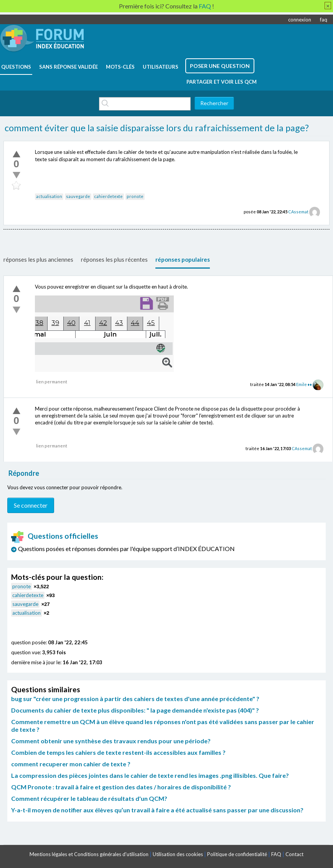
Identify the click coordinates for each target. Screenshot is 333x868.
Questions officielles (55, 536)
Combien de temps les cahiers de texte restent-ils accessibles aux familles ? (118, 752)
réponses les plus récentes (114, 259)
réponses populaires (183, 259)
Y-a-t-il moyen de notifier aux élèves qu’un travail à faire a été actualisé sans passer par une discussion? (157, 810)
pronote (135, 196)
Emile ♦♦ (304, 384)
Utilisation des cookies (178, 854)
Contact (294, 854)
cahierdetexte (108, 196)
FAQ (276, 854)
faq (324, 20)
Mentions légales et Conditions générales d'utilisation (89, 854)
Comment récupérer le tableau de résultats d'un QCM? (89, 798)
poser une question (220, 66)
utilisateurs (161, 67)
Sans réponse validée (68, 67)
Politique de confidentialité (237, 854)
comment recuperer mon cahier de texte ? (71, 764)
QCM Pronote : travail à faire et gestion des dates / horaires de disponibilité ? (121, 787)
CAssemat (298, 212)
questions (16, 67)
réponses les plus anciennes (38, 259)
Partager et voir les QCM (222, 82)
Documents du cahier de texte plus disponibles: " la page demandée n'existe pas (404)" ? (135, 710)
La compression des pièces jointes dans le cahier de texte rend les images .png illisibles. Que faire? (150, 775)
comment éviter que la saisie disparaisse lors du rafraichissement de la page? (157, 128)
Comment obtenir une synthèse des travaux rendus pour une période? (111, 741)
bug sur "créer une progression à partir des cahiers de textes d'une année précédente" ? (135, 699)
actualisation (49, 196)
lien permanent (52, 382)
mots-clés (120, 67)
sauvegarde (78, 196)
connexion (300, 20)
